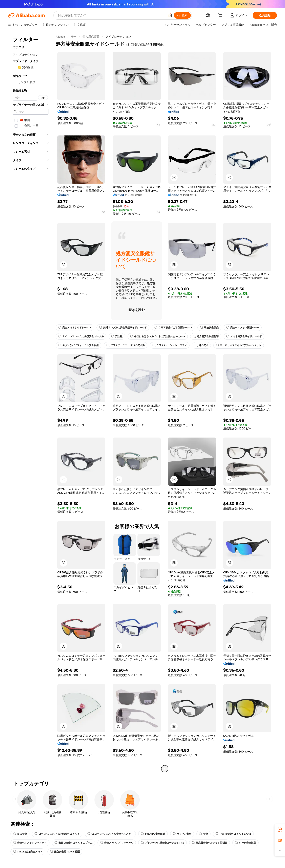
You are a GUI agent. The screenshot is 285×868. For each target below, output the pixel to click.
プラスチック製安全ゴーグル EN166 (162, 843)
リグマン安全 (182, 834)
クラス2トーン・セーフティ (170, 345)
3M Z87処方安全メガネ (28, 852)
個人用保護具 (91, 37)
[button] (170, 15)
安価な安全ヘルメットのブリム (73, 843)
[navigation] (31, 403)
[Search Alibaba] (111, 15)
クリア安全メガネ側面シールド (173, 328)
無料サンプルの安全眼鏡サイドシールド (123, 328)
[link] (280, 830)
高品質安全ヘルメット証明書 (210, 843)
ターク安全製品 (245, 843)
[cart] (221, 16)
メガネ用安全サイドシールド (244, 336)
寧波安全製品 (209, 328)
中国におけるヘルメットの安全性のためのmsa (158, 336)
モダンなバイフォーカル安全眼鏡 (79, 345)
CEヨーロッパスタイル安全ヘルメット (110, 834)
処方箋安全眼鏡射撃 (206, 336)
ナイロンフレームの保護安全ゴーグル (81, 336)
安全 (74, 37)
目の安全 (201, 345)
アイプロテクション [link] (118, 37)
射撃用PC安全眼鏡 (153, 834)
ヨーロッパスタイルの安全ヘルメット (239, 345)
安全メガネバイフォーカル (117, 843)
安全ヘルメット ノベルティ (30, 843)
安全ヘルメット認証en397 (243, 328)
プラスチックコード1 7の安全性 (126, 345)
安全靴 (117, 336)
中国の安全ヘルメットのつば (233, 834)
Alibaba (60, 37)
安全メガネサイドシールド (75, 328)
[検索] (182, 15)
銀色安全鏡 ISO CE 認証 (65, 852)
